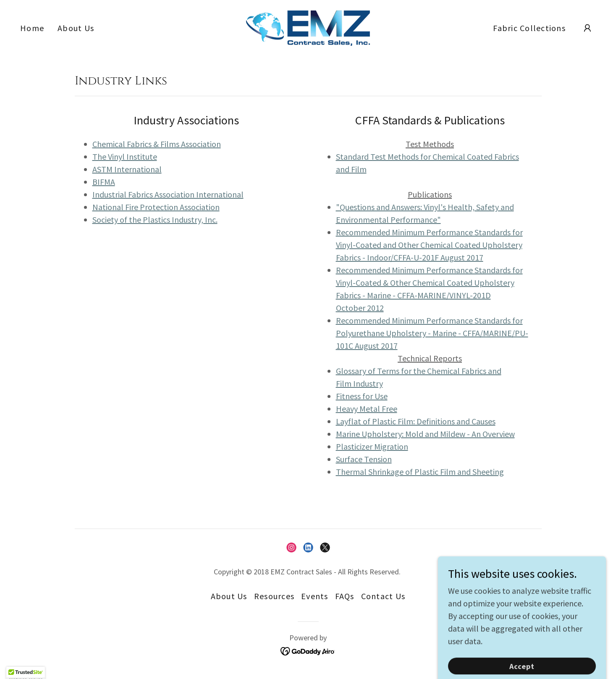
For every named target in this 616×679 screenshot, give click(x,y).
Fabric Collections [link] (529, 28)
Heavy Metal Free (367, 409)
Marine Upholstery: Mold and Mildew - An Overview (425, 434)
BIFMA (104, 182)
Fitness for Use (362, 396)
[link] (308, 27)
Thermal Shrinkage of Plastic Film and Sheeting (420, 472)
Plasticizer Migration (372, 446)
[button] (587, 28)
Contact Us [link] (383, 596)
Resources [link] (274, 596)
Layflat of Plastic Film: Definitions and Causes (416, 421)
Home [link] (32, 28)
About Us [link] (76, 28)
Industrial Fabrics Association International (168, 194)
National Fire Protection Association (156, 207)
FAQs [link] (345, 596)
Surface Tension (364, 459)
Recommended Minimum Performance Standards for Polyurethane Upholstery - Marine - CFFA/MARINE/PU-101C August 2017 (432, 333)
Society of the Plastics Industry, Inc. (155, 220)
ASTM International (127, 169)
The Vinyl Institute (125, 157)
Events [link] (315, 596)
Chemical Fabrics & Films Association (157, 144)
